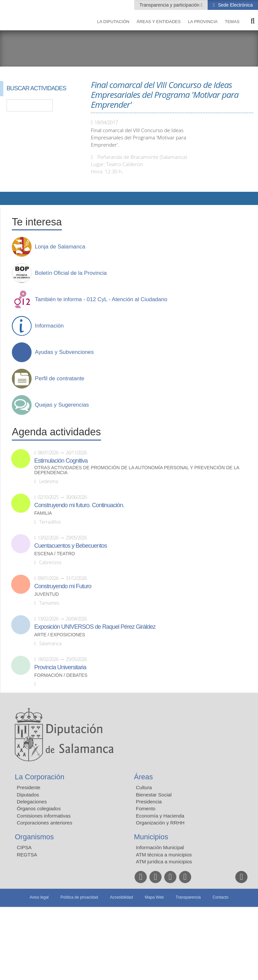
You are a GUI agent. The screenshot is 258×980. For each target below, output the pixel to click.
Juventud (47, 594)
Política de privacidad (79, 897)
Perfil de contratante (60, 379)
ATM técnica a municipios (164, 855)
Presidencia (149, 802)
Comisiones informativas (44, 816)
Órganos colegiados (39, 808)
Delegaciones (32, 802)
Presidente (29, 787)
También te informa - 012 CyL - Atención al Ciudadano (101, 300)
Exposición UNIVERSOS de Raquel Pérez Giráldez (95, 627)
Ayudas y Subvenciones (64, 352)
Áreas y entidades (159, 22)
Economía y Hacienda (160, 816)
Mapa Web (154, 897)
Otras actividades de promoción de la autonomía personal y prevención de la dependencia (137, 470)
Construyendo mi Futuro (63, 586)
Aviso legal (39, 897)
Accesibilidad (121, 897)
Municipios (151, 837)
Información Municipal (160, 847)
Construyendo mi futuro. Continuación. (79, 505)
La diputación (113, 22)
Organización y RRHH (160, 823)
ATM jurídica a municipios (164, 862)
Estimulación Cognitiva (61, 461)
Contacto (220, 897)
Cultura (144, 787)
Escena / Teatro (55, 554)
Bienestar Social (154, 795)
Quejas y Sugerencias (62, 405)
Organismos (34, 837)
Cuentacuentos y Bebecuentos (71, 546)
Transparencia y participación (170, 5)
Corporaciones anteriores (44, 823)
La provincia (203, 22)
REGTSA (27, 855)
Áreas (143, 777)
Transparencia (188, 897)
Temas (232, 22)
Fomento (146, 808)
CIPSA (24, 847)
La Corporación (39, 777)
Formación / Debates (61, 675)
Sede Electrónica (235, 5)
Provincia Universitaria (60, 667)
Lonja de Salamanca (60, 247)
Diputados (28, 795)
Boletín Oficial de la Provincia (71, 273)
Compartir (8, 198)
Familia (43, 513)
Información (49, 326)
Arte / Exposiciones (60, 635)
